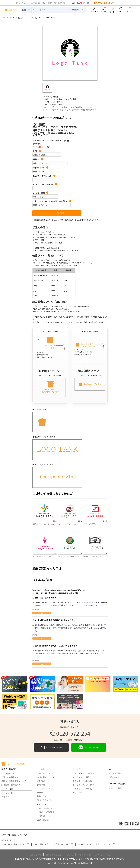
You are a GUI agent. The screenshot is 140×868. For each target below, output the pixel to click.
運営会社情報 (36, 855)
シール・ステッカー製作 (83, 773)
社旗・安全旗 (43, 820)
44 (55, 553)
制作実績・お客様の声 (11, 785)
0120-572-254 (70, 733)
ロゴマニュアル (40, 168)
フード (58, 107)
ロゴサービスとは (9, 773)
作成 (89, 110)
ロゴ (84, 110)
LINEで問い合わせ (89, 747)
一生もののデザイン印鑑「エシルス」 (97, 844)
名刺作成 (41, 781)
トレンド (93, 107)
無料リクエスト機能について (14, 781)
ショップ (72, 107)
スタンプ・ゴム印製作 (82, 781)
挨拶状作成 (42, 796)
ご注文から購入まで (10, 777)
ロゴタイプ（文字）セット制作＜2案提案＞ (52, 201)
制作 (94, 110)
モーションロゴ (40, 193)
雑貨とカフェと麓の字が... (94, 556)
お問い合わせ (114, 777)
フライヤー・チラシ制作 (83, 789)
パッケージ (69, 110)
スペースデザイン (45, 800)
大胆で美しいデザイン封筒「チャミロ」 (54, 844)
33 (80, 521)
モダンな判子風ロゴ (91, 524)
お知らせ (5, 797)
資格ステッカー (46, 816)
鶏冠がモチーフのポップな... (44, 524)
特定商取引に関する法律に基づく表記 (94, 855)
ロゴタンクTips (8, 793)
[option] (70, 53)
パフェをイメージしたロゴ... (44, 556)
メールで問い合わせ (51, 747)
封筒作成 (41, 785)
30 (105, 553)
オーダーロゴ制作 (45, 773)
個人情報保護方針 (53, 855)
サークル (60, 110)
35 (80, 553)
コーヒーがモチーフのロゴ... (69, 524)
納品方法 (38, 159)
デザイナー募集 (115, 788)
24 (66, 140)
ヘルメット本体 (46, 808)
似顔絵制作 (78, 792)
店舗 (79, 107)
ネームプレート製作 (81, 777)
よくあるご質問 (115, 773)
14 (105, 521)
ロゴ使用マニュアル (46, 777)
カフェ (85, 107)
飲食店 (64, 107)
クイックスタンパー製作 (83, 785)
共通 (42, 613)
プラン (37, 151)
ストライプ (50, 110)
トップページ (7, 18)
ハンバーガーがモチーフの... (69, 556)
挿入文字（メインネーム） (45, 185)
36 (55, 521)
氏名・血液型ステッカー (50, 812)
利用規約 (69, 855)
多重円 (78, 110)
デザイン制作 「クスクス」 (15, 844)
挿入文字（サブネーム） (44, 176)
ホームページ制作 (45, 789)
